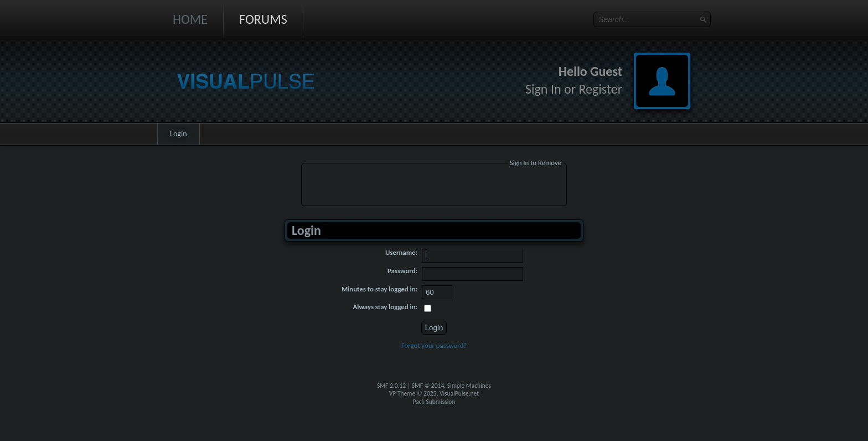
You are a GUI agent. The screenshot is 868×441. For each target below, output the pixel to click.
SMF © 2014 (428, 386)
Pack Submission (434, 402)
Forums (263, 19)
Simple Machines (469, 386)
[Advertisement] (434, 186)
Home (190, 19)
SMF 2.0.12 (391, 386)
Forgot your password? (434, 345)
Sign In (543, 89)
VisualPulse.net (459, 393)
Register (600, 89)
